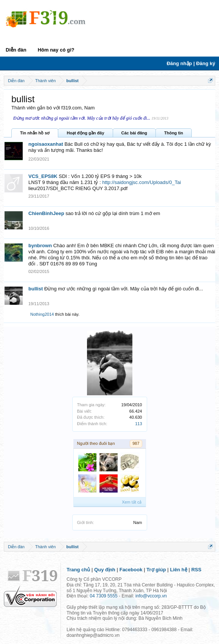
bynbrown (40, 246)
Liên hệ (179, 570)
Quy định (105, 570)
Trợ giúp (156, 570)
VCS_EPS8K (43, 176)
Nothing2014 (42, 314)
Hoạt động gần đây (85, 133)
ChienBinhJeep (46, 213)
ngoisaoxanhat (46, 144)
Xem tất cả (132, 502)
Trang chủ (78, 570)
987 (136, 443)
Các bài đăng (134, 133)
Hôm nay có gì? (56, 50)
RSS (196, 570)
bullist (36, 289)
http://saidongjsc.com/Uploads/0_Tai (141, 182)
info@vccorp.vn (151, 596)
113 (138, 424)
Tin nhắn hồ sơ (35, 133)
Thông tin (174, 133)
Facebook (131, 570)
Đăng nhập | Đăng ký (191, 63)
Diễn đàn (16, 50)
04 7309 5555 (103, 596)
